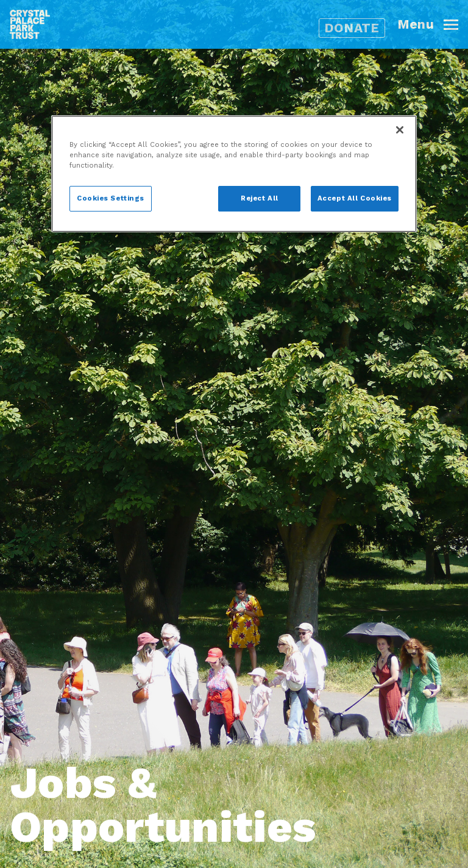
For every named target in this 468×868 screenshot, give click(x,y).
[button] (433, 24)
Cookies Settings (111, 198)
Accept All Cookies (355, 198)
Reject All (260, 198)
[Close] (400, 130)
